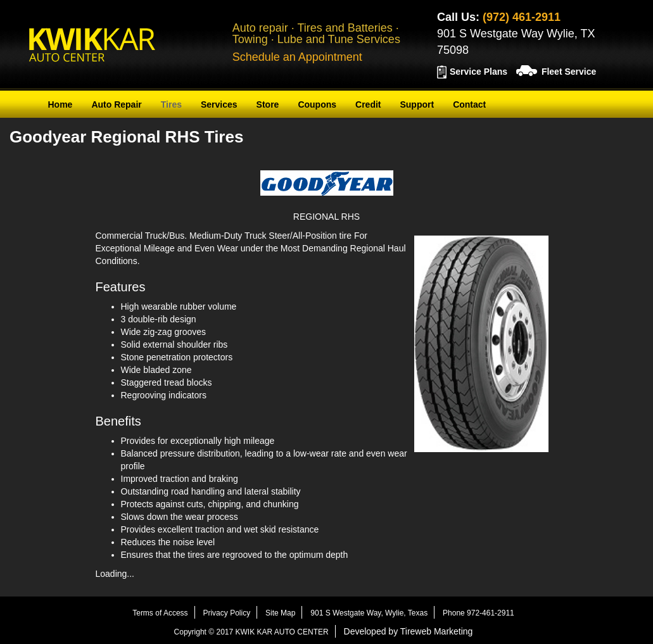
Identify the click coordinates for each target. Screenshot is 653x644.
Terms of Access (160, 613)
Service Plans (479, 72)
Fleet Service (569, 72)
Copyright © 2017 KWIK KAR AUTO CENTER (251, 632)
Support (417, 104)
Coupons (317, 104)
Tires (171, 104)
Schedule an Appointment (297, 57)
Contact (469, 104)
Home (60, 104)
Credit (368, 104)
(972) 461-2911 (522, 17)
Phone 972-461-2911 (479, 613)
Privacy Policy (226, 613)
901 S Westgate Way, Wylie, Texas (369, 613)
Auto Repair (116, 104)
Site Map (280, 613)
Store (268, 104)
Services (219, 104)
